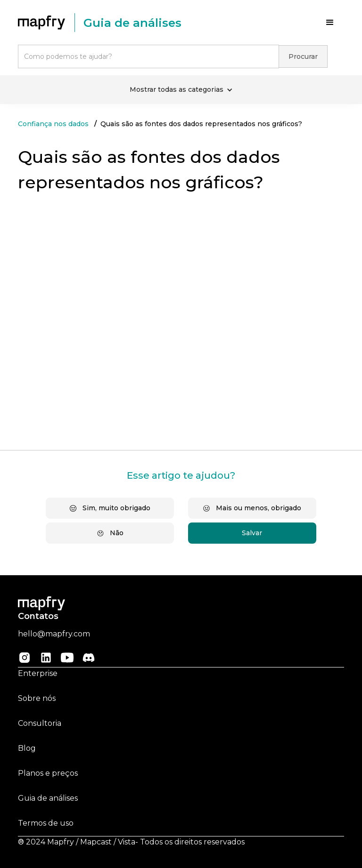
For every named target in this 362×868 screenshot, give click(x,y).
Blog (27, 748)
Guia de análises (48, 798)
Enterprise (38, 673)
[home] (46, 23)
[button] (330, 23)
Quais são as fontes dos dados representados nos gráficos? (201, 124)
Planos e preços (48, 773)
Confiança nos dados (53, 124)
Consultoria (40, 723)
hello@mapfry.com (54, 634)
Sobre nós (37, 698)
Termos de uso (46, 823)
